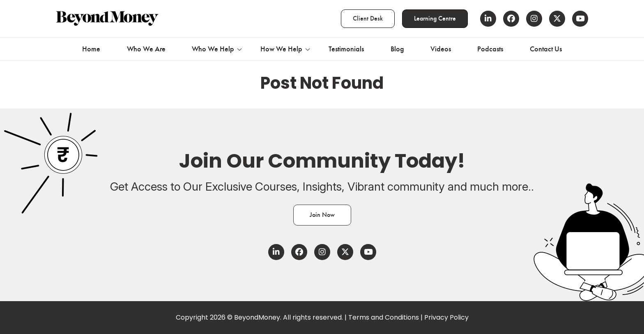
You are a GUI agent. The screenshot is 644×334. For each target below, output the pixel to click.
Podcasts (490, 49)
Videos (441, 49)
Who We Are (146, 49)
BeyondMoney (257, 317)
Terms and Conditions (384, 317)
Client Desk (368, 18)
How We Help (281, 49)
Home (91, 49)
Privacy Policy (446, 317)
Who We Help (213, 49)
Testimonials (346, 49)
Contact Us (546, 49)
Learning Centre (435, 18)
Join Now (322, 215)
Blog (397, 49)
